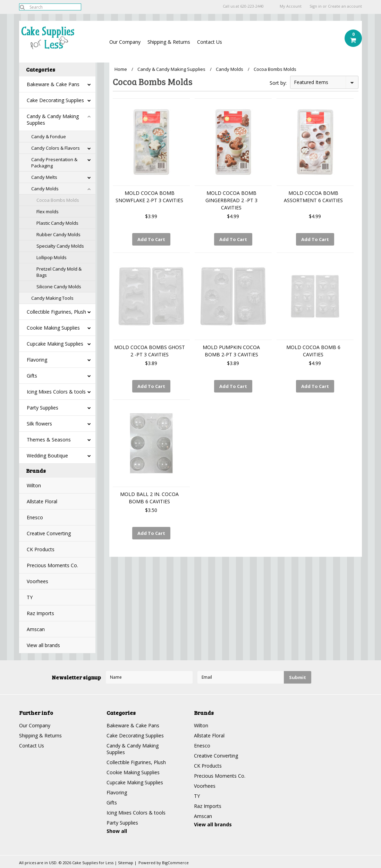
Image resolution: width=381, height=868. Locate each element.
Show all (117, 831)
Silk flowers (39, 424)
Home (121, 69)
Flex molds (48, 212)
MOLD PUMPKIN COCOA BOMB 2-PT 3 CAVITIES (231, 351)
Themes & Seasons (49, 440)
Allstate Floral (42, 501)
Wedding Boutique (47, 456)
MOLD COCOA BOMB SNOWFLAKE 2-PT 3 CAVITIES (149, 197)
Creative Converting (49, 533)
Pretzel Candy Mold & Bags (59, 272)
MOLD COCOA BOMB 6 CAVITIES (313, 351)
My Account (291, 6)
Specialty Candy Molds (60, 246)
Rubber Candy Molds (58, 234)
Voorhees (37, 581)
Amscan (36, 629)
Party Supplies (43, 408)
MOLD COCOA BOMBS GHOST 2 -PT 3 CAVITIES (150, 351)
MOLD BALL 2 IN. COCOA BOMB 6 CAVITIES (149, 498)
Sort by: (278, 83)
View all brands (43, 645)
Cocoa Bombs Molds (58, 200)
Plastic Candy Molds (57, 223)
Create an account (345, 6)
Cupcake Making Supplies (55, 344)
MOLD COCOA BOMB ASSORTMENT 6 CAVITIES (313, 197)
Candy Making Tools (52, 298)
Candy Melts (44, 177)
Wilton (34, 485)
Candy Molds (45, 189)
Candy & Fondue (49, 137)
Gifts (32, 376)
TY (30, 597)
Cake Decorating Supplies (55, 100)
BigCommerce (175, 863)
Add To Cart (151, 239)
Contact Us (210, 42)
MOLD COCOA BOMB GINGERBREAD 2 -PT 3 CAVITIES (231, 200)
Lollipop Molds (52, 257)
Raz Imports (40, 613)
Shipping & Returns (169, 42)
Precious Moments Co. (52, 565)
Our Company (125, 42)
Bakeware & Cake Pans (53, 84)
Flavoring (37, 360)
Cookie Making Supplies (53, 328)
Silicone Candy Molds (59, 287)
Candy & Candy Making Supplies (53, 119)
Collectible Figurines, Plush (56, 312)
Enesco (35, 517)
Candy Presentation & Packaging (54, 163)
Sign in (316, 6)
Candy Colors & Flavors (56, 148)
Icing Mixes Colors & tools (56, 392)
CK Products (41, 549)
